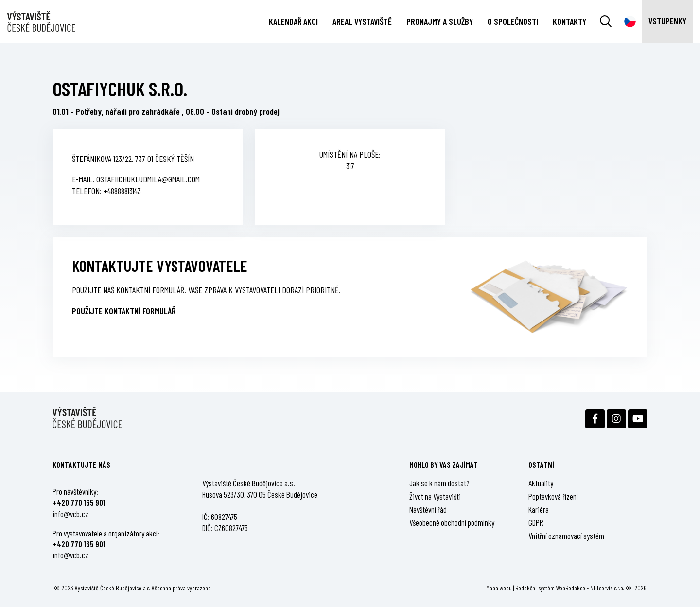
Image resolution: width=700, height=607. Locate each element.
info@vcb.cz (70, 514)
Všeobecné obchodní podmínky (452, 522)
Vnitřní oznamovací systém (566, 536)
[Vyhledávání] (606, 21)
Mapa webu (499, 588)
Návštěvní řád (428, 509)
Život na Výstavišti (435, 496)
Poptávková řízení (553, 496)
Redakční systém (535, 588)
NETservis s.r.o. (607, 588)
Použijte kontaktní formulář (124, 311)
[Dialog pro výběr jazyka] (630, 21)
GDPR (536, 522)
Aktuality (541, 483)
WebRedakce (571, 588)
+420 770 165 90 (78, 502)
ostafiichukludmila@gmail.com (148, 179)
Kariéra (539, 509)
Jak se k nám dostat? (439, 483)
